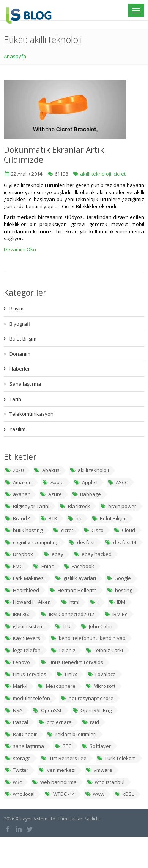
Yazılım (17, 429)
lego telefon (23, 650)
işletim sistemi (25, 626)
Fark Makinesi (25, 578)
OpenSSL (47, 710)
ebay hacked (93, 554)
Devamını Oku (20, 249)
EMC (14, 566)
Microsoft (101, 686)
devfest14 (121, 542)
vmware (99, 770)
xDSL (124, 794)
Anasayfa (15, 56)
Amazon (18, 482)
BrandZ (17, 518)
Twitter (17, 770)
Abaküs (46, 470)
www (95, 794)
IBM (117, 602)
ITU (63, 626)
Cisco (94, 530)
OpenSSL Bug (92, 710)
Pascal (17, 722)
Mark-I (16, 686)
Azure (51, 494)
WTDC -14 (60, 794)
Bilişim (17, 309)
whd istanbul (106, 782)
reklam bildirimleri (72, 734)
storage (18, 758)
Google (119, 578)
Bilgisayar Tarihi (27, 506)
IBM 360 (18, 614)
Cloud (124, 530)
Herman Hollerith (73, 590)
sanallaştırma (24, 746)
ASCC (118, 482)
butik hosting (24, 530)
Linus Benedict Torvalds (72, 662)
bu (75, 518)
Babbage (87, 494)
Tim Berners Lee (64, 758)
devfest (82, 542)
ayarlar (17, 494)
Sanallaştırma (25, 384)
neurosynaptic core (87, 698)
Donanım (20, 354)
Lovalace (102, 674)
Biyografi (20, 324)
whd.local (20, 794)
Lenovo (17, 662)
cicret (120, 174)
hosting (120, 590)
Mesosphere (56, 686)
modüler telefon (28, 698)
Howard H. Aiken (28, 602)
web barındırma (54, 782)
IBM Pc (116, 614)
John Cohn (97, 626)
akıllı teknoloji (96, 174)
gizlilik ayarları (75, 578)
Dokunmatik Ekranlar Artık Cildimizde (54, 155)
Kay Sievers (23, 638)
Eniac (43, 566)
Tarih (15, 399)
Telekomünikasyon (31, 414)
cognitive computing (32, 542)
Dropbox (19, 554)
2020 (14, 470)
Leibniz (63, 650)
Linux (67, 674)
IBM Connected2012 (67, 614)
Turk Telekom (116, 758)
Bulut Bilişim (23, 339)
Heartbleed (22, 590)
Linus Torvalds (26, 674)
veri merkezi (57, 770)
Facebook (79, 566)
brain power (118, 506)
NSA (14, 710)
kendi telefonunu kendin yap (88, 638)
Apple (53, 482)
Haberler (20, 369)
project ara (55, 722)
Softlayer (96, 746)
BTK (49, 518)
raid (91, 722)
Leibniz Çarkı (104, 650)
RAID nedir (21, 734)
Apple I (86, 482)
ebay (53, 554)
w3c (13, 782)
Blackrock (75, 506)
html (70, 602)
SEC (63, 746)
